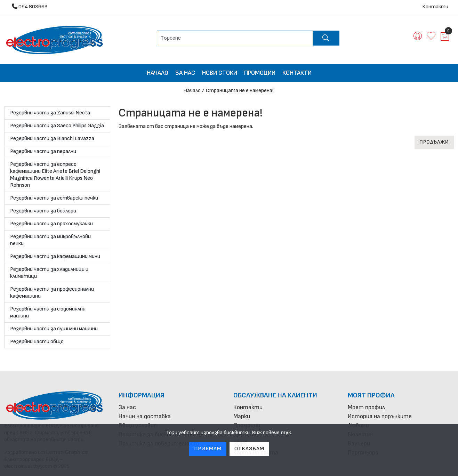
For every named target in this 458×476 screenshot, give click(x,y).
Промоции (260, 73)
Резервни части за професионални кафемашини (52, 293)
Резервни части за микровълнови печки (50, 240)
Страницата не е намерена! (240, 91)
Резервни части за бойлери (43, 211)
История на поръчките (380, 416)
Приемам (208, 449)
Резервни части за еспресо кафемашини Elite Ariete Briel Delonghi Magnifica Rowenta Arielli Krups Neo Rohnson (55, 175)
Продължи (434, 142)
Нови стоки (220, 73)
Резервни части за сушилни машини (54, 329)
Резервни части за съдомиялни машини (48, 312)
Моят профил (371, 395)
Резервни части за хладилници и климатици (49, 273)
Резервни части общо (37, 342)
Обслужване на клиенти (275, 395)
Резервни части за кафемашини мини (55, 256)
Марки (242, 416)
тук (286, 433)
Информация (142, 395)
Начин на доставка (145, 416)
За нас (185, 73)
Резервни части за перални (43, 151)
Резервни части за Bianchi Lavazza (52, 139)
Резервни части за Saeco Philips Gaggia (57, 126)
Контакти (435, 7)
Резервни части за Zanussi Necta (50, 113)
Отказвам (249, 449)
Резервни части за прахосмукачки (51, 224)
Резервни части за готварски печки (54, 198)
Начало (158, 73)
